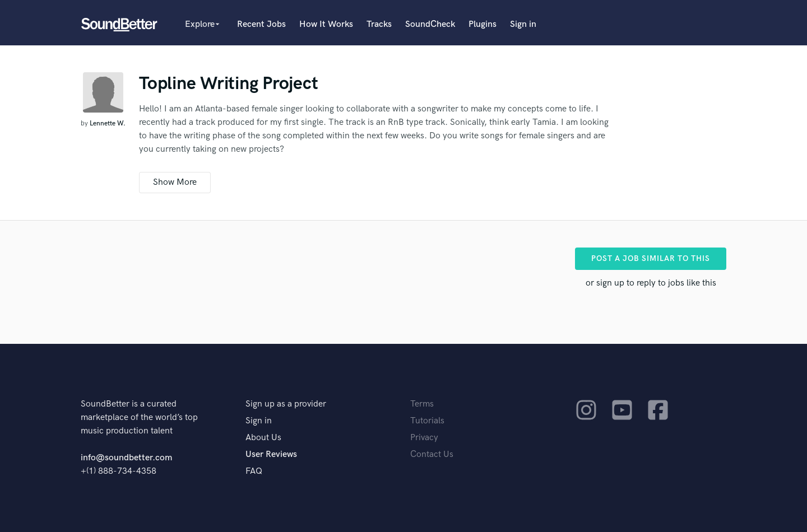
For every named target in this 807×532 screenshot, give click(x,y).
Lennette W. (108, 123)
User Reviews (271, 454)
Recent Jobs (261, 24)
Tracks (379, 24)
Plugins (483, 24)
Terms (422, 404)
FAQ (254, 471)
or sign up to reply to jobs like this (651, 283)
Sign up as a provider (286, 404)
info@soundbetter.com (126, 458)
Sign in (523, 24)
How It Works (326, 24)
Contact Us (432, 454)
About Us (263, 438)
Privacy (424, 438)
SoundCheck (430, 24)
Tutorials (427, 421)
